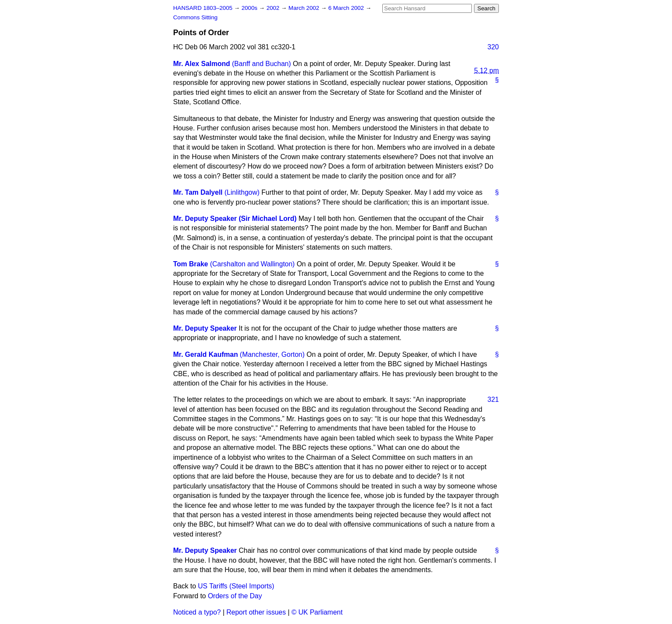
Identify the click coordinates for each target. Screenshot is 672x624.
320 (493, 47)
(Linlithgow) (242, 192)
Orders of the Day (235, 596)
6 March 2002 (347, 8)
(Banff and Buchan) (261, 64)
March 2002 (305, 8)
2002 (274, 8)
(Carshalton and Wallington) (252, 264)
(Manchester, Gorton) (272, 354)
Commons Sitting (195, 17)
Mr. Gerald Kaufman (205, 354)
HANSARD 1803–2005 (203, 8)
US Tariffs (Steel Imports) (236, 586)
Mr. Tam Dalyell (198, 192)
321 (493, 399)
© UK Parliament (317, 612)
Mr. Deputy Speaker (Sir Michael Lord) (235, 219)
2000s (250, 8)
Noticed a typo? (197, 612)
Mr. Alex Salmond (202, 64)
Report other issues (256, 612)
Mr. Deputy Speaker (205, 328)
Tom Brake (191, 264)
